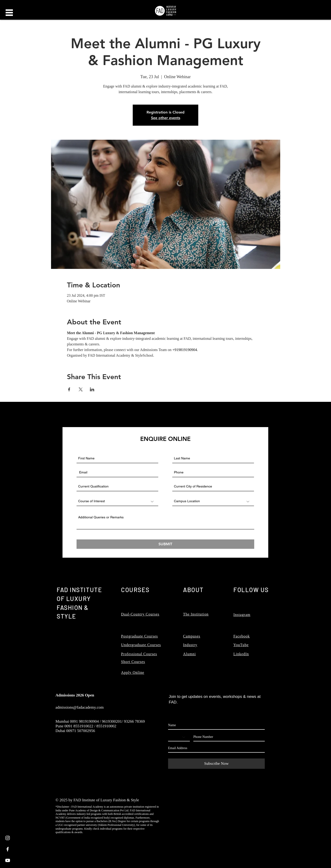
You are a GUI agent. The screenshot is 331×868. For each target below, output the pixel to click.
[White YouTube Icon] (8, 860)
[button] (9, 13)
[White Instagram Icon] (8, 838)
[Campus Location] (213, 502)
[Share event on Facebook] (69, 389)
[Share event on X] (81, 389)
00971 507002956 (81, 731)
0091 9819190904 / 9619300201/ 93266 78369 (107, 721)
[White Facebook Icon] (8, 849)
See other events (166, 118)
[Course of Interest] (117, 502)
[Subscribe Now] (216, 764)
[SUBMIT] (165, 544)
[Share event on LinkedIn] (92, 389)
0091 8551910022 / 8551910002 (90, 726)
